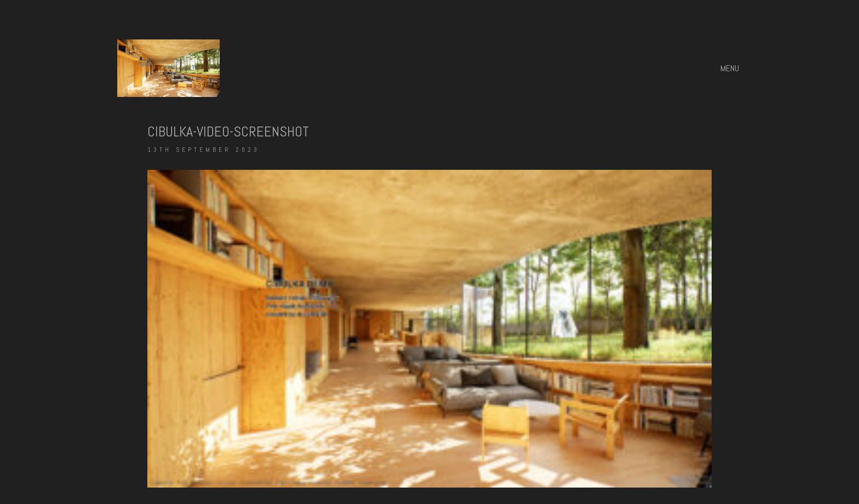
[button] (731, 68)
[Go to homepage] (168, 68)
